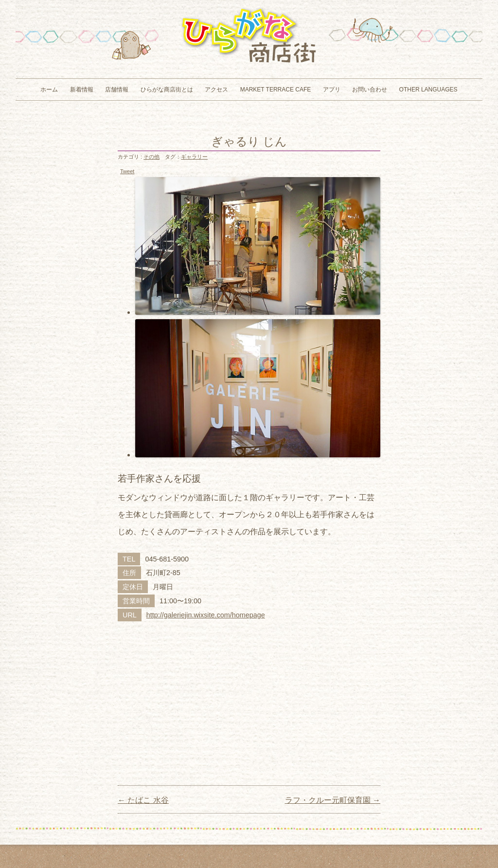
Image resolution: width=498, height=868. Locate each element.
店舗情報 (117, 90)
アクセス (216, 90)
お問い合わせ (370, 90)
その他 (151, 157)
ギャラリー (194, 157)
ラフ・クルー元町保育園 (333, 800)
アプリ (332, 90)
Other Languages (428, 90)
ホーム (49, 90)
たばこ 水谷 (143, 800)
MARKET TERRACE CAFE (276, 90)
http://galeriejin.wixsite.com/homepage (206, 615)
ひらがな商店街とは (167, 90)
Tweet (127, 171)
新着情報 (82, 90)
